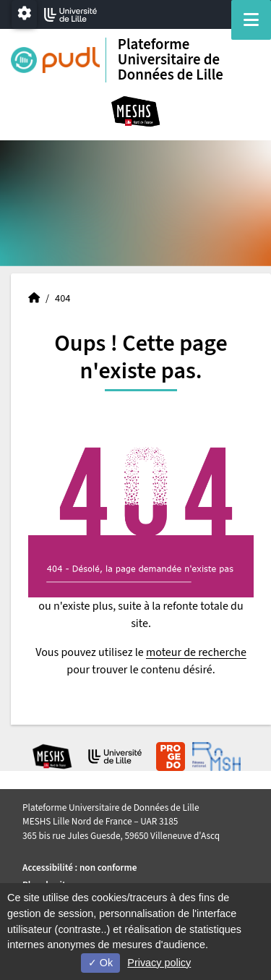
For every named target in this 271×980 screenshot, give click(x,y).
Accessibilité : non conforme (79, 868)
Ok (100, 963)
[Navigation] (251, 20)
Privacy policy (159, 963)
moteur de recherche (196, 652)
